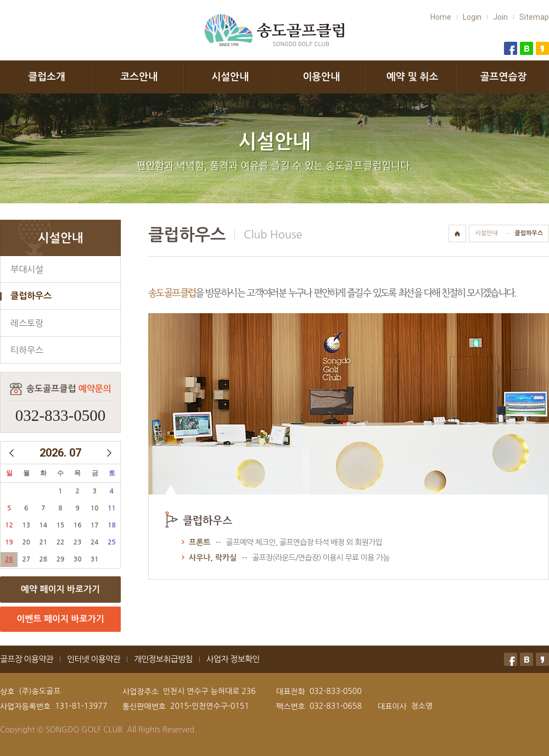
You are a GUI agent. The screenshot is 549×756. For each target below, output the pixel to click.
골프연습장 (504, 77)
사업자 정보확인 (233, 659)
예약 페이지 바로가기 (60, 589)
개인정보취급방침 (163, 659)
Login (472, 17)
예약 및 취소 (413, 77)
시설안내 (230, 77)
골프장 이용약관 (27, 659)
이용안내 (321, 77)
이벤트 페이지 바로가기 (60, 619)
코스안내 (139, 77)
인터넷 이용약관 (94, 659)
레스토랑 (27, 323)
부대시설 (27, 269)
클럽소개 (47, 77)
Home (441, 17)
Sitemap (534, 17)
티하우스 (27, 350)
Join (500, 17)
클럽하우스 (31, 296)
